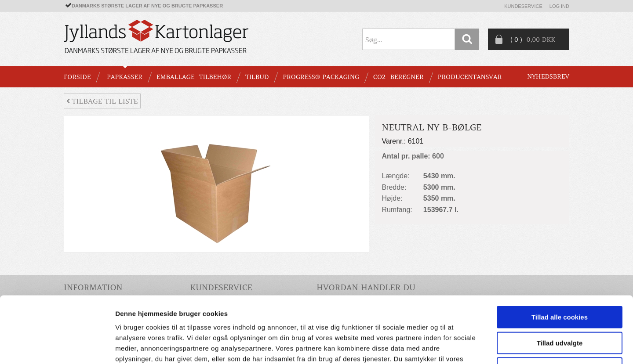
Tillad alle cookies (560, 257)
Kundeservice (523, 6)
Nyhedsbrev (548, 76)
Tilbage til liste (102, 101)
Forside (77, 77)
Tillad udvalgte (560, 283)
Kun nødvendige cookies (560, 308)
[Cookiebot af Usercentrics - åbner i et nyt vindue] (57, 347)
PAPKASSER (125, 77)
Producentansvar (470, 77)
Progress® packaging (321, 77)
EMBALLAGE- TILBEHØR (194, 77)
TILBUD (257, 77)
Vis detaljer (457, 347)
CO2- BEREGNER (398, 77)
